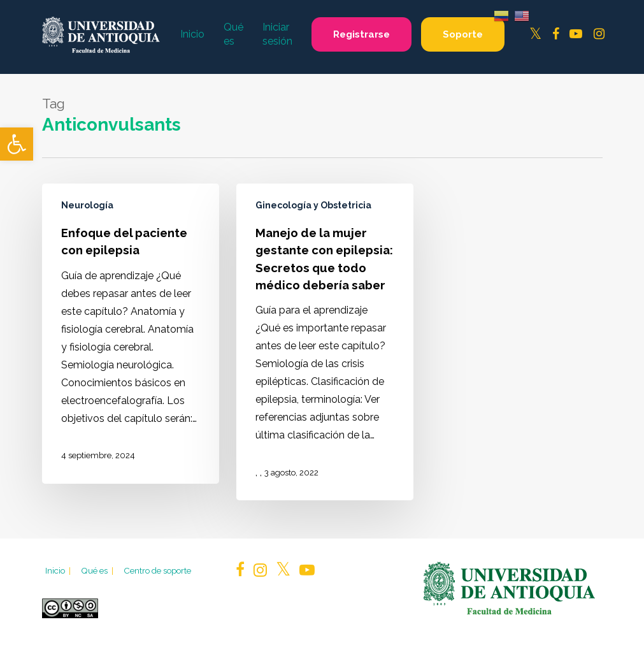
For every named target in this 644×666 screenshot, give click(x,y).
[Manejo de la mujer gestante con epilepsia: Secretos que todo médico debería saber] (325, 342)
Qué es (98, 570)
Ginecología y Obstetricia (313, 205)
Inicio (59, 570)
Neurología (87, 205)
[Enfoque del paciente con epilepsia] (131, 333)
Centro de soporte (157, 570)
